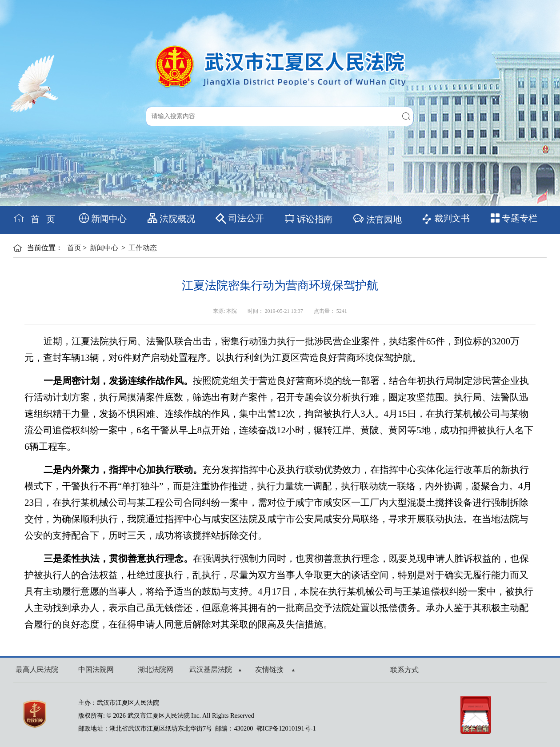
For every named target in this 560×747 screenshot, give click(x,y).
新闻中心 (103, 218)
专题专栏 (514, 218)
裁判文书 (446, 219)
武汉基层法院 (215, 669)
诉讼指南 (308, 218)
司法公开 (240, 219)
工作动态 (143, 248)
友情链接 (275, 669)
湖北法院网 (156, 669)
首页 (74, 248)
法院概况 (171, 218)
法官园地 (377, 218)
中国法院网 (96, 669)
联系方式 (404, 670)
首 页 (34, 218)
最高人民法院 (37, 669)
